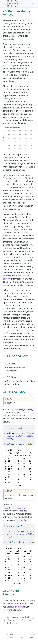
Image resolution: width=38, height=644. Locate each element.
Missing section (10, 194)
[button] (5, 4)
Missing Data (13, 1)
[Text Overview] (28, 619)
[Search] (31, 4)
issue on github (17, 607)
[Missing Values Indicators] (12, 620)
